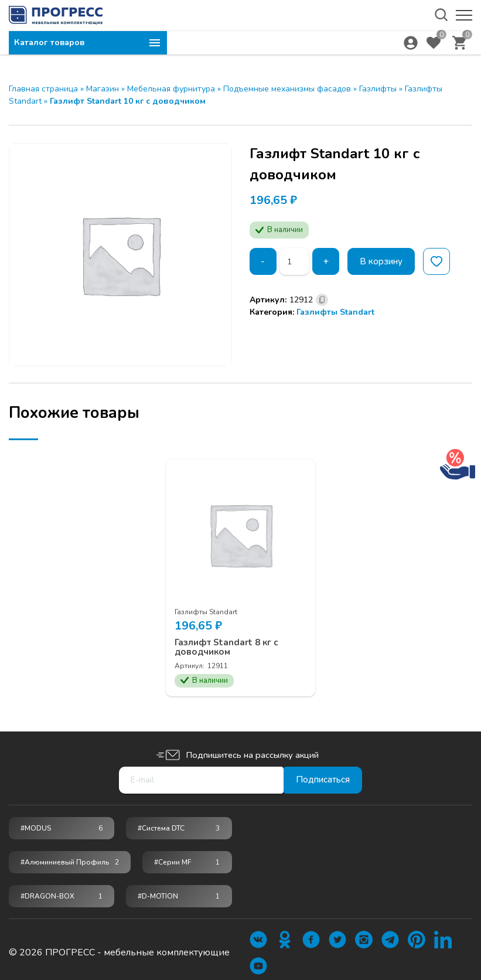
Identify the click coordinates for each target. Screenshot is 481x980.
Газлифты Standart (335, 312)
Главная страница (43, 89)
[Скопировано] (322, 300)
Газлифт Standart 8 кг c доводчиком (231, 641)
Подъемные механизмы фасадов (287, 89)
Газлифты (378, 89)
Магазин (103, 89)
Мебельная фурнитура (171, 89)
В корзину (384, 261)
